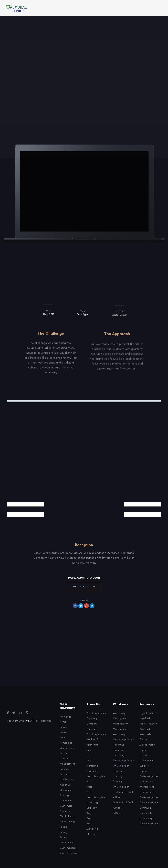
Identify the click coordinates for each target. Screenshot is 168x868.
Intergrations (147, 781)
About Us (65, 785)
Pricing (63, 727)
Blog (89, 813)
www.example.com (84, 577)
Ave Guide (145, 718)
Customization (68, 848)
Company (92, 718)
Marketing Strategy (92, 805)
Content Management (68, 761)
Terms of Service (69, 853)
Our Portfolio (67, 748)
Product (64, 753)
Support (144, 750)
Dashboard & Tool (123, 792)
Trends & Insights (96, 776)
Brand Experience (96, 713)
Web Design (120, 713)
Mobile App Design (123, 739)
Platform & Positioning (93, 742)
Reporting (119, 745)
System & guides (149, 776)
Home (63, 722)
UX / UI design (121, 766)
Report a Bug (67, 821)
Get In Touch (67, 816)
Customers (66, 790)
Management (121, 718)
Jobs (89, 750)
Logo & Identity (148, 713)
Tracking (64, 795)
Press (89, 781)
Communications (149, 802)
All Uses (117, 797)
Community (146, 808)
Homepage (66, 716)
